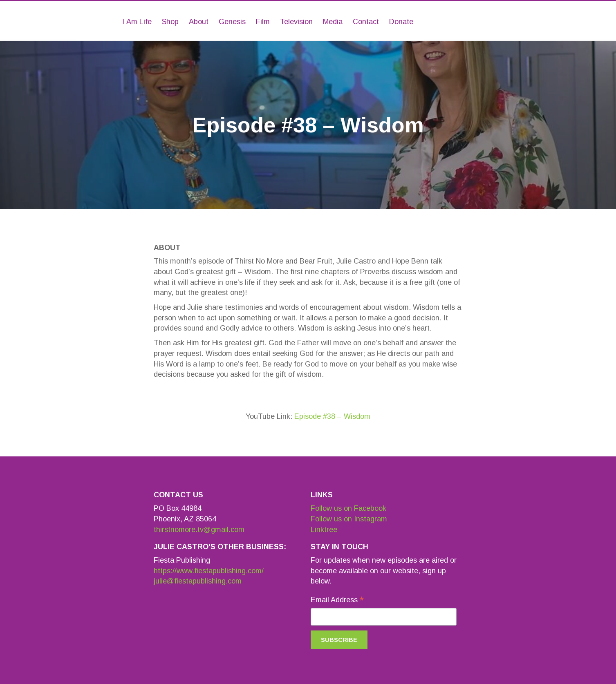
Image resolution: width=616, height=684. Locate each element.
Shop (170, 22)
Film (263, 22)
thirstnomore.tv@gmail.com (199, 530)
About (199, 22)
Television (296, 22)
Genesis (232, 22)
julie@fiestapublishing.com (198, 581)
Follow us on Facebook (348, 508)
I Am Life (137, 22)
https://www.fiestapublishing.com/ (209, 571)
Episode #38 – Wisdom (332, 416)
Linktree (324, 530)
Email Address (337, 601)
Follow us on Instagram (349, 519)
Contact (366, 22)
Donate (401, 22)
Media (333, 22)
